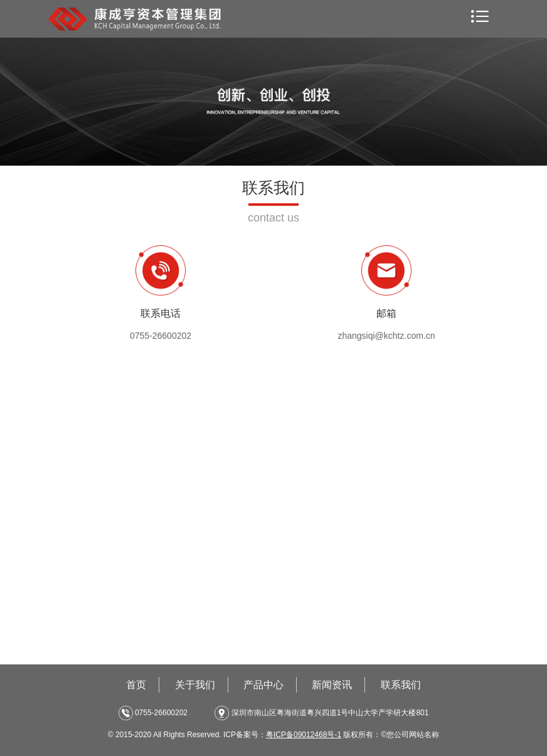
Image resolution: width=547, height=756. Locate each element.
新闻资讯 (332, 685)
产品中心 (263, 685)
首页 (136, 685)
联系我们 (401, 685)
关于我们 (195, 685)
